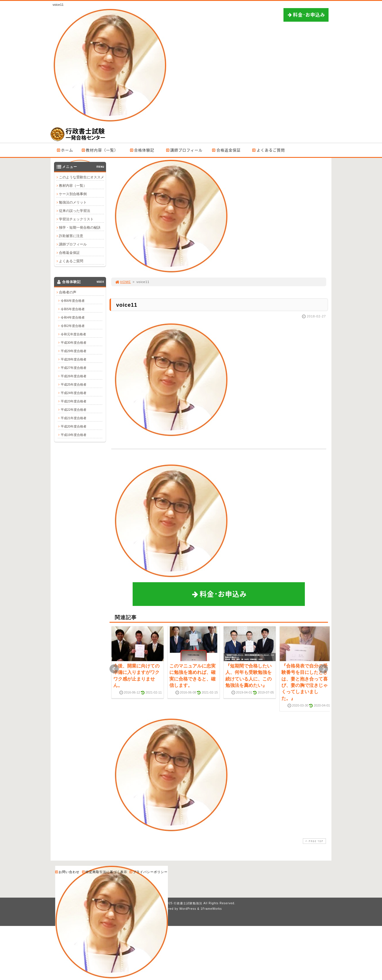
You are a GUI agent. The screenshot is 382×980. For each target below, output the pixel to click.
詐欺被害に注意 (71, 236)
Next (323, 669)
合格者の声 (68, 292)
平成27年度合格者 (74, 368)
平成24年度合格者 (74, 393)
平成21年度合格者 (74, 418)
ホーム (65, 150)
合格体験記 (142, 150)
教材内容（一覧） (100, 150)
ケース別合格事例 (73, 194)
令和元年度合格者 (73, 334)
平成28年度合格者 (74, 359)
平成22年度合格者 (74, 410)
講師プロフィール (184, 150)
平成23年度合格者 (74, 401)
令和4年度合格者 (73, 317)
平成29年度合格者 (74, 351)
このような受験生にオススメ (81, 177)
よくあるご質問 (268, 150)
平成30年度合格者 (74, 343)
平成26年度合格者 (74, 376)
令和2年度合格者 (73, 326)
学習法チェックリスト (76, 219)
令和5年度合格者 (73, 309)
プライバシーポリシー (148, 872)
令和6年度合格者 (73, 301)
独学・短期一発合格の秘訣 (80, 228)
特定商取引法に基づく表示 (104, 872)
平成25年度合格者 (74, 384)
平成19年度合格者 (74, 435)
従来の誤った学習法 (75, 211)
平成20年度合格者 (74, 426)
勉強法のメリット (73, 202)
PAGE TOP (314, 841)
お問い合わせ (67, 872)
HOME (123, 282)
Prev (114, 669)
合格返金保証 (226, 150)
